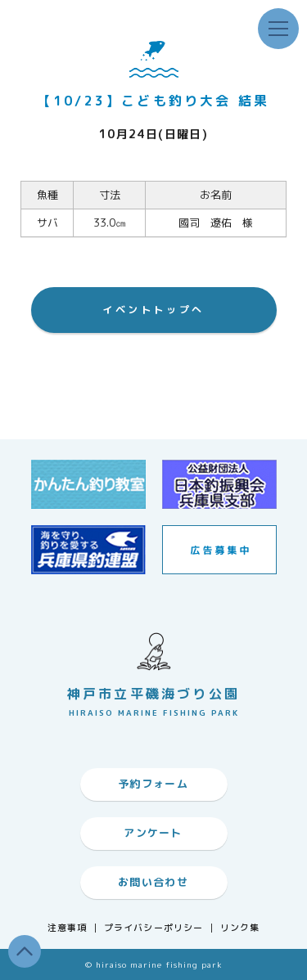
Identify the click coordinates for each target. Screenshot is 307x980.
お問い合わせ (153, 882)
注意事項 (67, 928)
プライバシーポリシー (153, 928)
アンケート (153, 833)
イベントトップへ (153, 310)
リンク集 (240, 928)
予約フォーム (153, 784)
